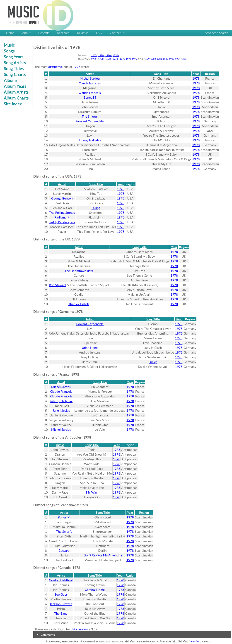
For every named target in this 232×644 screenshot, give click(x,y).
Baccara (64, 550)
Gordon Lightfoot (61, 580)
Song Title (161, 74)
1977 (135, 59)
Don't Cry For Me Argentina (103, 555)
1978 (77, 67)
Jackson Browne (61, 604)
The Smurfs (90, 116)
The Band (61, 613)
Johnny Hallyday (90, 140)
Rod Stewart (57, 285)
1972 (101, 59)
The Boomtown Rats (79, 271)
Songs (9, 51)
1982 (166, 59)
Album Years (15, 86)
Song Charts (15, 74)
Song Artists (15, 63)
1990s (116, 55)
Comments (48, 635)
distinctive (55, 67)
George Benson (62, 198)
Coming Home (95, 590)
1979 (147, 59)
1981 (159, 59)
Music (9, 45)
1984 (178, 59)
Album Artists (16, 92)
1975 (122, 59)
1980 (153, 59)
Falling (96, 208)
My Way (92, 492)
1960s (94, 55)
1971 (94, 59)
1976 (129, 59)
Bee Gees (61, 594)
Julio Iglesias (61, 410)
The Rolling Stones (62, 213)
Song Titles (14, 69)
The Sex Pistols (79, 304)
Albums (11, 80)
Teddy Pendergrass (62, 222)
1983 (172, 59)
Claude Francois (90, 83)
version (195, 642)
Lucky (153, 362)
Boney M (90, 97)
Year (196, 74)
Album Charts (16, 98)
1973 (108, 59)
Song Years (14, 57)
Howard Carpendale (90, 121)
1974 (115, 59)
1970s (101, 55)
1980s (109, 55)
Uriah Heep (90, 348)
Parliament (62, 217)
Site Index (13, 104)
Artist (90, 74)
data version (79, 629)
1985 (184, 59)
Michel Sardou (90, 78)
